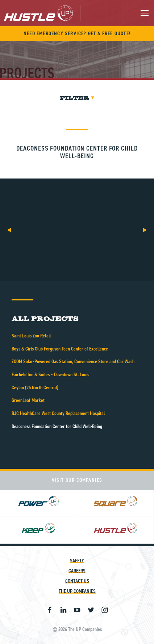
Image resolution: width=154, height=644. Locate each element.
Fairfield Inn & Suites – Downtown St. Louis (50, 375)
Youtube (77, 610)
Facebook (50, 610)
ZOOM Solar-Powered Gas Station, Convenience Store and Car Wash (73, 362)
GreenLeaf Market (28, 400)
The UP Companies (77, 591)
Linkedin (63, 610)
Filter (77, 98)
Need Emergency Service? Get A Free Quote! (77, 34)
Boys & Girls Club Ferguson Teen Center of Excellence (60, 349)
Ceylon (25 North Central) (35, 388)
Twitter (91, 610)
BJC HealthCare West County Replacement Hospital (58, 413)
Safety (77, 561)
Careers (77, 571)
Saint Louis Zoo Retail (31, 336)
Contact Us (77, 581)
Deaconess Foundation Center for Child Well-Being (57, 426)
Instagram (105, 610)
